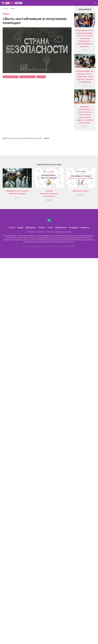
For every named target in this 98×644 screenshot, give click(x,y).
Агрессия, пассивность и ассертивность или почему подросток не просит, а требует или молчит (85, 115)
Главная (5, 9)
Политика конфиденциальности (59, 232)
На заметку (41, 77)
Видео (6, 14)
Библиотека (61, 227)
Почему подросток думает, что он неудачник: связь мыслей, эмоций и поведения (85, 76)
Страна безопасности (27, 77)
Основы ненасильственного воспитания (49, 193)
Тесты (50, 227)
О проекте (31, 232)
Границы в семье (81, 191)
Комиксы (85, 227)
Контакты (41, 232)
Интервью (74, 227)
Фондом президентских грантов (63, 242)
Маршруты (49, 200)
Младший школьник (11, 77)
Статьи (85, 50)
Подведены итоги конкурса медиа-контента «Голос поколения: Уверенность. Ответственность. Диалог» (85, 38)
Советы (42, 227)
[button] (95, 3)
